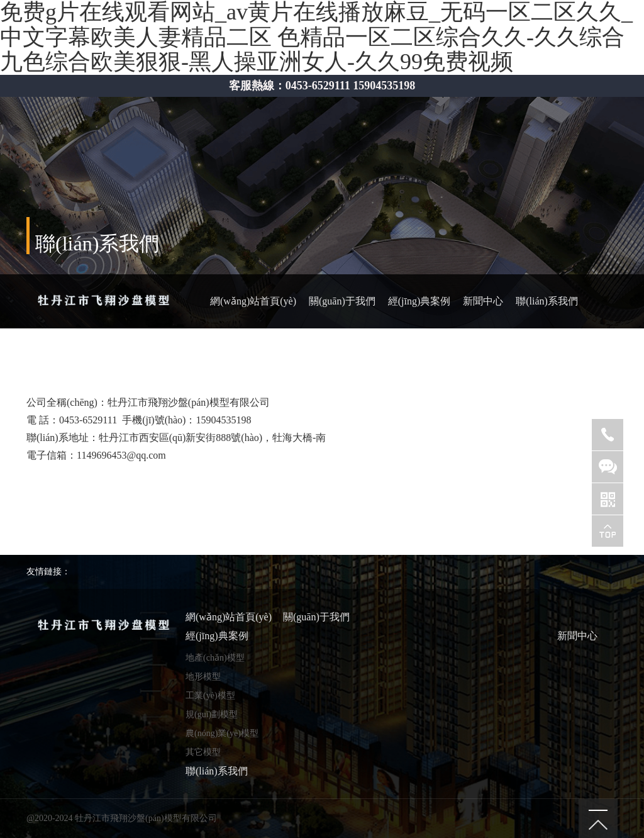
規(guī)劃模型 (212, 714)
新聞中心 (483, 301)
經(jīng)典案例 (419, 301)
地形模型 (203, 677)
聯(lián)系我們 (547, 301)
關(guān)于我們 (342, 301)
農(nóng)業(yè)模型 (222, 733)
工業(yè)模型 (210, 696)
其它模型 (203, 752)
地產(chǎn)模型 (215, 658)
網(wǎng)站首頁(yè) (253, 301)
